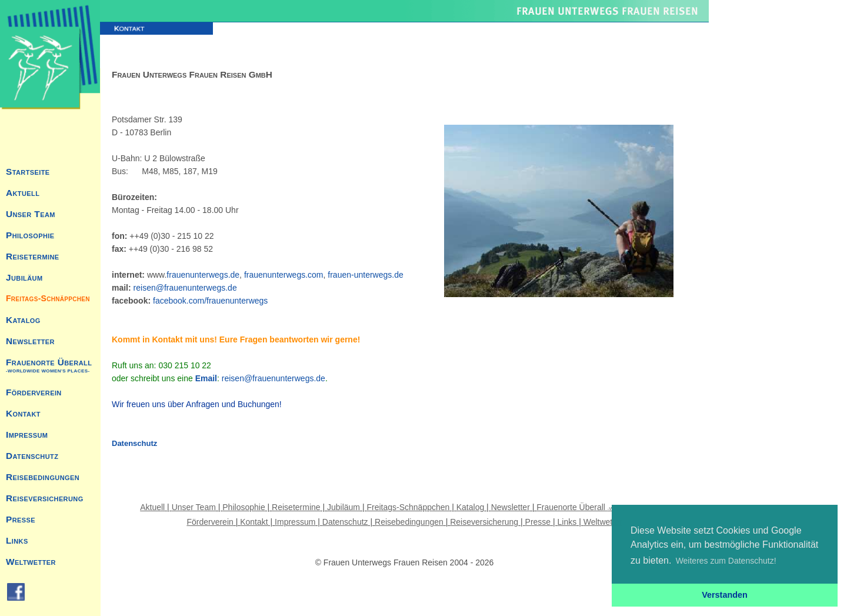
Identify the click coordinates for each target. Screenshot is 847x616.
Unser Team (31, 214)
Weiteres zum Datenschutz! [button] (726, 561)
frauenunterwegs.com (284, 275)
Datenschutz (32, 456)
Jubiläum (24, 277)
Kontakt (23, 413)
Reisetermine (32, 256)
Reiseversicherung (45, 498)
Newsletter (30, 341)
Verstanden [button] (725, 595)
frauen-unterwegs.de (365, 275)
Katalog (23, 320)
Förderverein (34, 392)
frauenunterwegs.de (203, 275)
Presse (21, 519)
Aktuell (23, 193)
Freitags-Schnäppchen (48, 298)
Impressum (27, 434)
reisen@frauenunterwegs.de (185, 288)
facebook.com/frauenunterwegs (210, 301)
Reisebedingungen (43, 477)
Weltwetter (31, 562)
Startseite (28, 172)
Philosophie (30, 235)
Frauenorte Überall (49, 365)
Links (17, 540)
